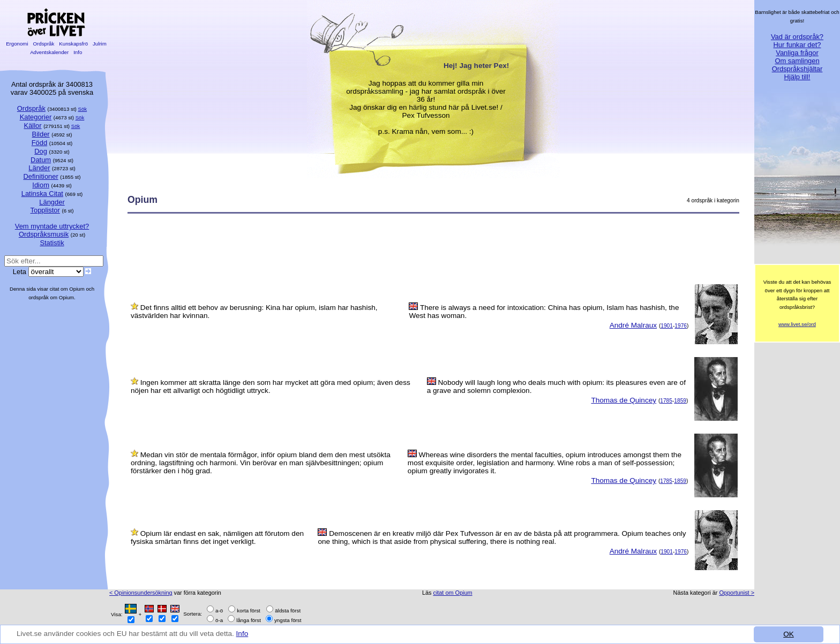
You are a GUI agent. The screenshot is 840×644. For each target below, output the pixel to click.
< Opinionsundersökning (141, 593)
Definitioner (40, 176)
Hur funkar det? (797, 45)
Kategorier (36, 117)
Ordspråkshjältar (797, 69)
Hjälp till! (797, 77)
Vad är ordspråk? (797, 37)
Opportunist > (737, 593)
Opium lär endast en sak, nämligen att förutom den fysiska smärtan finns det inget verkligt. (217, 537)
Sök (83, 109)
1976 (681, 326)
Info (242, 634)
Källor (33, 126)
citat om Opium (452, 593)
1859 (680, 401)
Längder (52, 202)
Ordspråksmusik (44, 234)
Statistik (52, 243)
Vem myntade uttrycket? (52, 226)
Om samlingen (797, 61)
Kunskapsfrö (74, 44)
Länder (39, 168)
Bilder (41, 134)
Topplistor (45, 210)
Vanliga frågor (797, 53)
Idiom (41, 185)
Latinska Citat (42, 194)
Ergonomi (17, 44)
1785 (666, 401)
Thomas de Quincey (624, 400)
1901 (667, 326)
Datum (41, 160)
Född (39, 143)
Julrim (99, 44)
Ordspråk (44, 44)
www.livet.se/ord (797, 324)
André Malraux (633, 325)
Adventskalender (50, 52)
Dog (41, 151)
